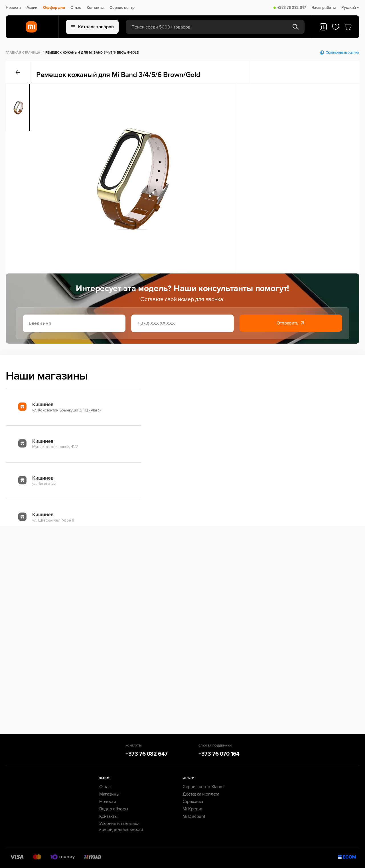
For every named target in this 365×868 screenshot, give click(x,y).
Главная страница (23, 53)
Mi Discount (194, 816)
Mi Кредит (192, 809)
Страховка (193, 802)
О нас (76, 8)
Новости (13, 8)
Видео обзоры (114, 809)
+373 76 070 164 (219, 754)
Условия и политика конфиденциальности (121, 827)
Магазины (109, 794)
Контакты (95, 8)
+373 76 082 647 (292, 8)
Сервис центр (122, 8)
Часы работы (324, 8)
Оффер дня (54, 8)
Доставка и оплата (201, 794)
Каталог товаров (92, 27)
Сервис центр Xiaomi (203, 787)
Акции (32, 8)
